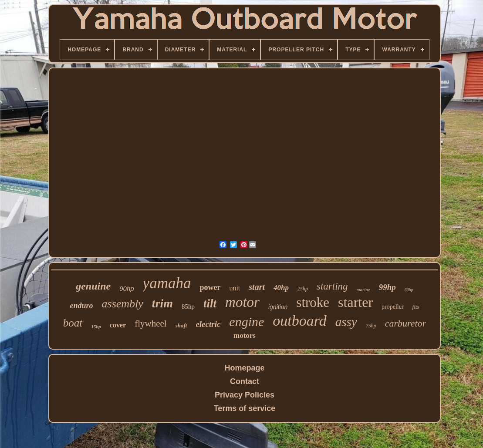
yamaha (167, 283)
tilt (210, 303)
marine (363, 290)
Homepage (244, 368)
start (257, 287)
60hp (409, 290)
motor (242, 302)
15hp (96, 327)
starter (355, 302)
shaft (181, 325)
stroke (313, 302)
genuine (93, 286)
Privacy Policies (245, 395)
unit (235, 288)
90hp (127, 288)
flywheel (150, 323)
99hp (387, 287)
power (210, 287)
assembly (123, 304)
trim (162, 303)
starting (332, 286)
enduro (82, 306)
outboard (299, 321)
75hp (371, 326)
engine (247, 322)
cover (118, 325)
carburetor (406, 323)
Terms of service (245, 408)
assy (346, 322)
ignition (278, 307)
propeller (393, 307)
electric (208, 324)
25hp (303, 289)
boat (73, 323)
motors (245, 335)
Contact (245, 381)
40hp (281, 288)
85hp (188, 307)
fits (416, 307)
